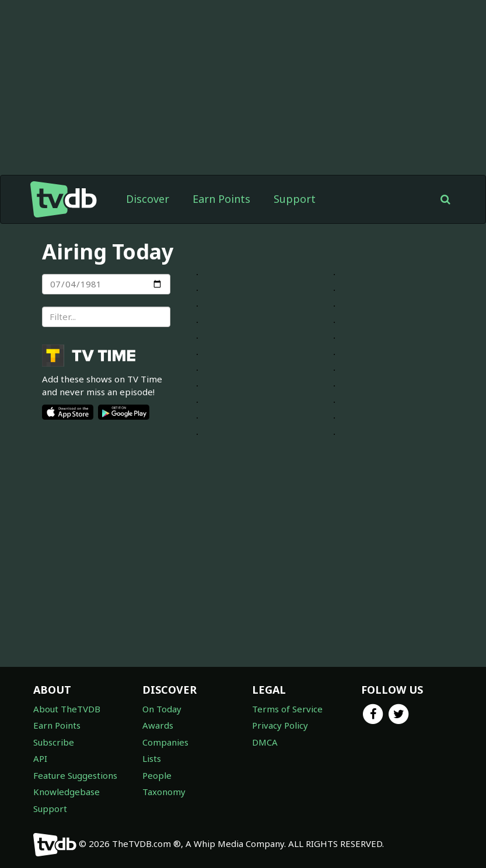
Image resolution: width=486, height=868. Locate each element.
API (40, 758)
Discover (148, 199)
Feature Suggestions (75, 775)
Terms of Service (287, 709)
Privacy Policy (280, 725)
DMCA (265, 742)
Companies (165, 742)
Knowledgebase (67, 792)
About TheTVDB (67, 709)
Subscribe (54, 742)
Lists (152, 758)
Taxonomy (164, 792)
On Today (162, 709)
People (157, 775)
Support (295, 199)
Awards (158, 725)
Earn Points (221, 199)
